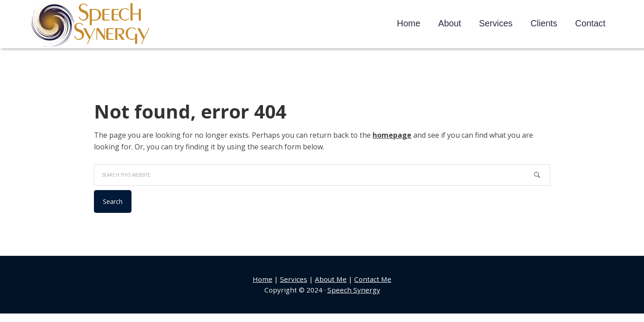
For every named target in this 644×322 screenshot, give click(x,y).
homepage (392, 135)
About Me (331, 279)
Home (263, 279)
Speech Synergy (91, 25)
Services (294, 279)
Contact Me (373, 279)
